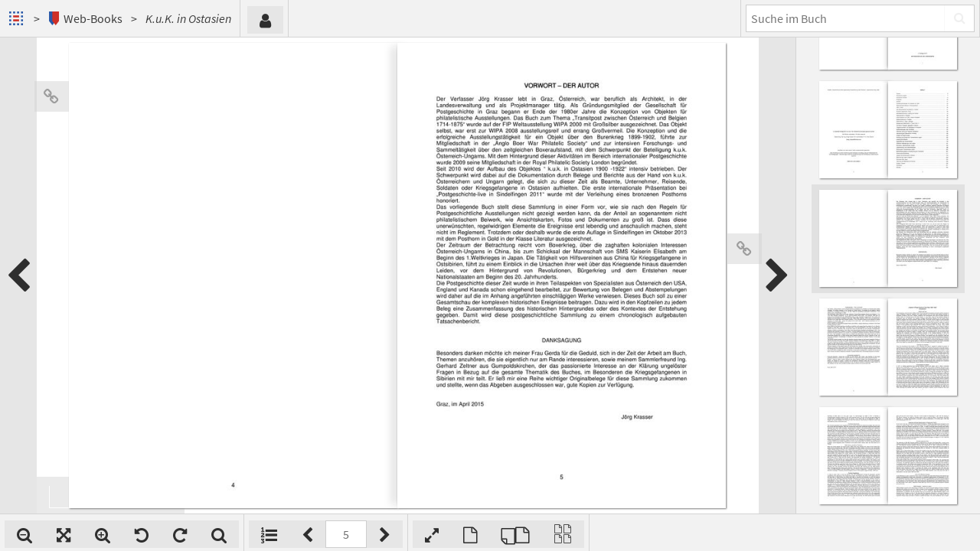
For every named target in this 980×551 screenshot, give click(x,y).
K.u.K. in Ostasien (188, 18)
